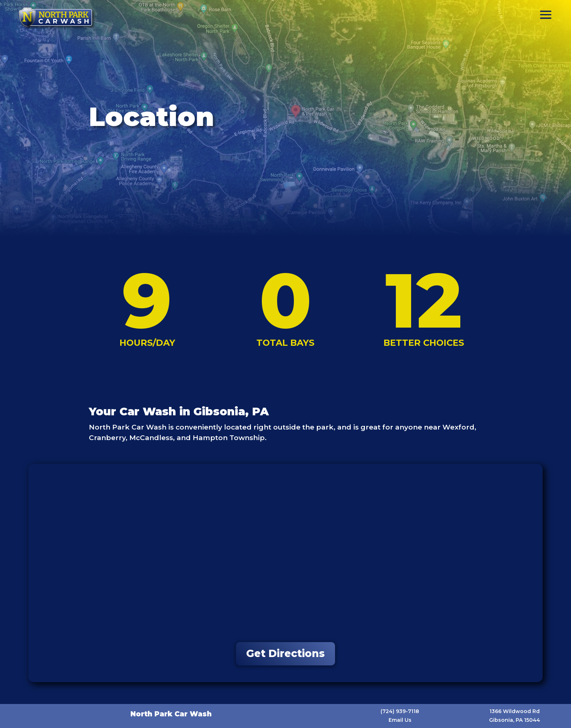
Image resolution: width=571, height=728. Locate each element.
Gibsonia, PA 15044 (515, 720)
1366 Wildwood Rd (515, 711)
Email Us (400, 720)
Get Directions (285, 653)
